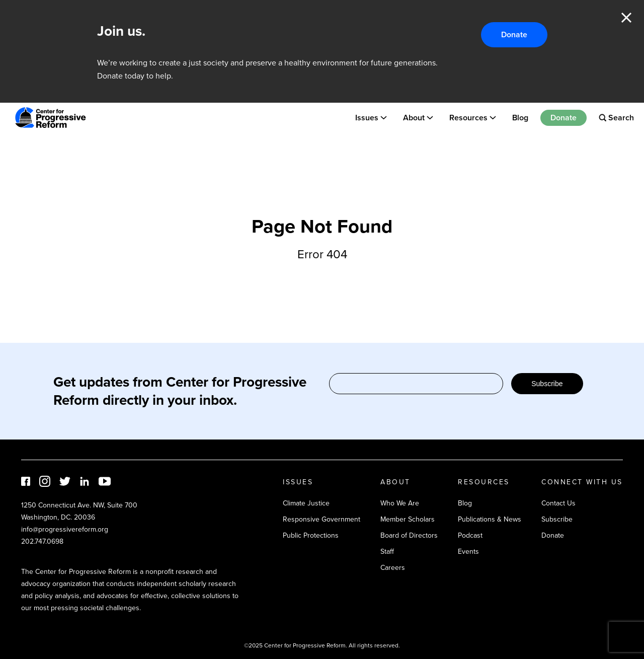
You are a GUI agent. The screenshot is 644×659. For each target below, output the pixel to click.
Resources (468, 118)
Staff (387, 552)
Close (626, 18)
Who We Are (400, 503)
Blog (520, 118)
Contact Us (558, 503)
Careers (393, 568)
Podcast (470, 535)
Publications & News (490, 519)
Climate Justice (306, 503)
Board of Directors (409, 535)
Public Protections (311, 535)
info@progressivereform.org (65, 529)
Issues (367, 118)
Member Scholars (408, 519)
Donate (514, 34)
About (414, 118)
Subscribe (547, 384)
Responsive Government (321, 519)
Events (468, 552)
